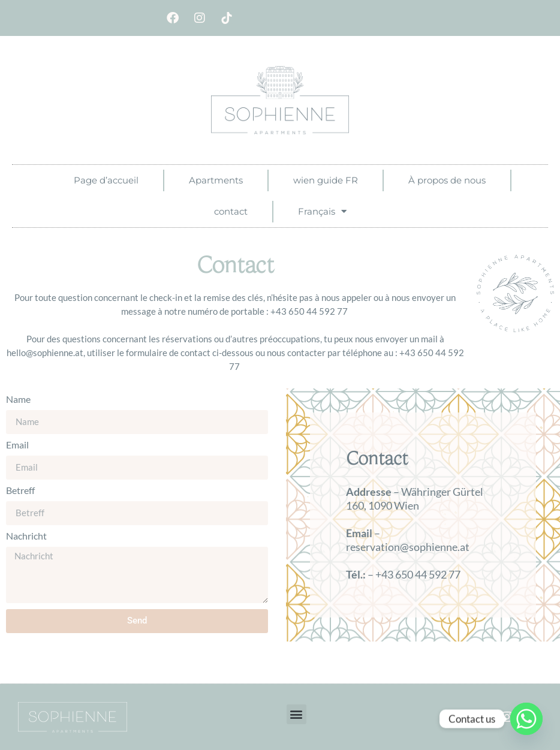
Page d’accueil (106, 180)
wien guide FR (326, 180)
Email (17, 445)
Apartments (216, 180)
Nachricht (26, 536)
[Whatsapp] (526, 719)
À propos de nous (447, 180)
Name (18, 400)
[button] (296, 714)
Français (322, 211)
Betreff (20, 491)
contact (231, 211)
